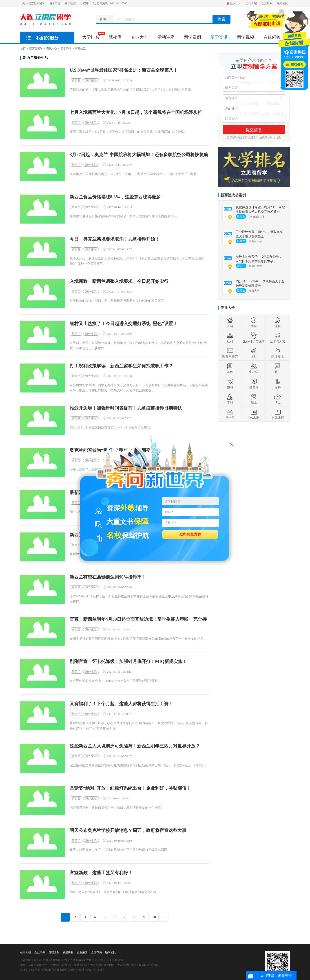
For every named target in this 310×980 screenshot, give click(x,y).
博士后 (230, 414)
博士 (278, 399)
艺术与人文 (278, 338)
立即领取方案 (190, 534)
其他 (230, 368)
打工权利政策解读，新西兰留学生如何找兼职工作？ (121, 366)
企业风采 (267, 3)
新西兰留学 (36, 49)
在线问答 (272, 37)
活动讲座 (166, 37)
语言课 (254, 384)
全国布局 (96, 952)
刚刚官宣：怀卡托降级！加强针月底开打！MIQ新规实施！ (128, 662)
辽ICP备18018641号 (93, 970)
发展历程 (68, 952)
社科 (230, 338)
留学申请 (55, 3)
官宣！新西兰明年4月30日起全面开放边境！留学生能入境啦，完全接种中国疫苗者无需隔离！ (138, 619)
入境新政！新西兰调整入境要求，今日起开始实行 (119, 281)
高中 (278, 368)
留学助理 (70, 3)
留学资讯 (219, 37)
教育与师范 (230, 353)
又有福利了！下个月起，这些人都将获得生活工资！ (121, 704)
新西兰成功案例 (233, 195)
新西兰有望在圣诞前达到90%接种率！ (108, 577)
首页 (23, 49)
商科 (254, 322)
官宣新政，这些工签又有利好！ (101, 873)
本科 (230, 399)
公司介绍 (251, 3)
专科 (278, 384)
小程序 (84, 3)
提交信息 (254, 130)
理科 (278, 322)
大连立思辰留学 (33, 3)
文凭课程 (278, 414)
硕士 (254, 399)
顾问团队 (282, 3)
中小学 (254, 368)
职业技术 (278, 353)
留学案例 (193, 37)
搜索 (221, 19)
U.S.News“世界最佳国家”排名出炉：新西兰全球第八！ (124, 70)
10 (154, 917)
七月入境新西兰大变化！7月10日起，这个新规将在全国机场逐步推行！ (136, 112)
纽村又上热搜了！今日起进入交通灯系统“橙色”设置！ (124, 324)
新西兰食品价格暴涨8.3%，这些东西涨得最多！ (117, 197)
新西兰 (76, 80)
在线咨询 (297, 64)
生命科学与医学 (254, 338)
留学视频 (246, 37)
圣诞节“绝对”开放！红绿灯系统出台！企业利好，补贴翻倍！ (130, 788)
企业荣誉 (82, 952)
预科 (230, 384)
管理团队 (54, 952)
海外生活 (80, 49)
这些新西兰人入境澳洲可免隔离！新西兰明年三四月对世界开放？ (135, 746)
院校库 (115, 37)
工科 (230, 322)
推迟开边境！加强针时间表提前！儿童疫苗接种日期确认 (126, 408)
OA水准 (254, 414)
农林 (254, 353)
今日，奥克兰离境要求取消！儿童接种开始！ (115, 239)
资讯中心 (52, 49)
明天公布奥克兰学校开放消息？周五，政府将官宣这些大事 (128, 830)
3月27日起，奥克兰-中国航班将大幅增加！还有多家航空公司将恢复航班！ (139, 155)
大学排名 (93, 36)
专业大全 (139, 37)
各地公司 (234, 3)
